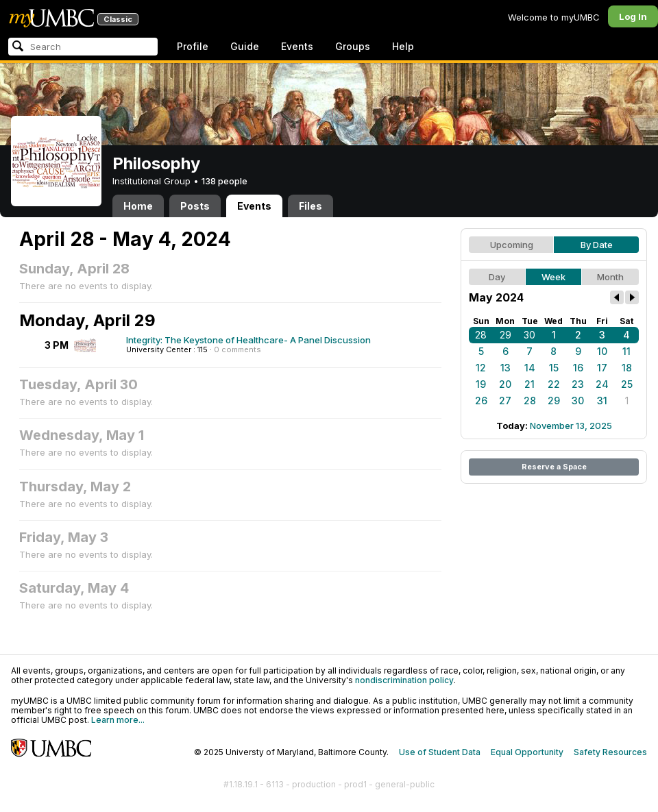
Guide (245, 46)
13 (505, 368)
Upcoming (512, 245)
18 (627, 368)
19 (481, 384)
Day (497, 277)
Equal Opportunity (527, 752)
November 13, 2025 (571, 426)
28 (481, 335)
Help (403, 46)
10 (602, 351)
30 (529, 335)
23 (578, 384)
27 (505, 401)
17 (602, 368)
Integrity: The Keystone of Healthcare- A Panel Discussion (248, 340)
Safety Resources (610, 752)
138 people (224, 181)
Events (297, 46)
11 (626, 351)
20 (505, 384)
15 (554, 368)
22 (554, 384)
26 (481, 401)
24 (602, 384)
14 (530, 368)
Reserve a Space (554, 467)
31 (602, 401)
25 (627, 384)
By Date (597, 245)
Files (310, 206)
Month (610, 277)
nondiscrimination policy (404, 680)
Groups (353, 46)
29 (505, 335)
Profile (193, 46)
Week (553, 277)
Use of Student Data (440, 752)
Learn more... (118, 720)
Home (138, 206)
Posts (195, 206)
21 (529, 384)
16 (578, 368)
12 (481, 368)
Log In (633, 16)
